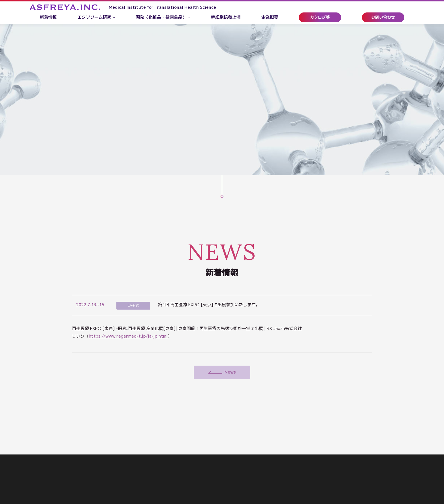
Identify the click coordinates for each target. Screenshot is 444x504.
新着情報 (48, 17)
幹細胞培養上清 (226, 17)
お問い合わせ (383, 17)
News (230, 372)
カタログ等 (320, 17)
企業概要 (270, 17)
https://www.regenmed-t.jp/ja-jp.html (128, 336)
